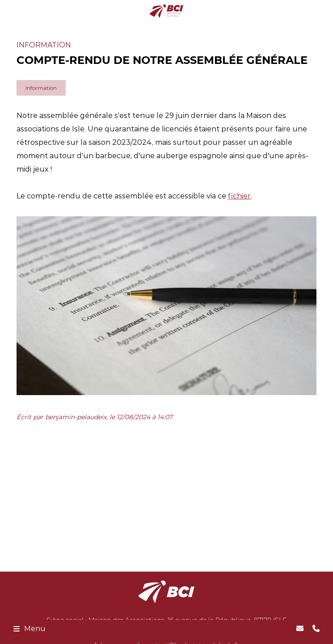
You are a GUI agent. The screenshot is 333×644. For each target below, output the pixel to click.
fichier (239, 196)
